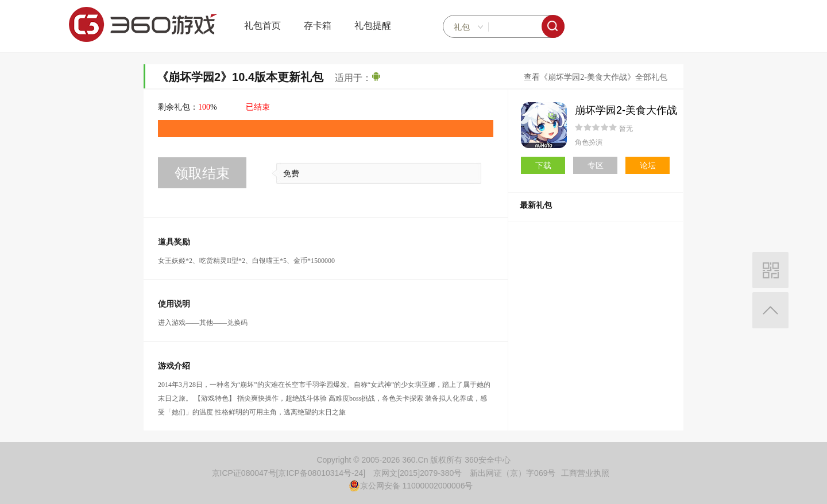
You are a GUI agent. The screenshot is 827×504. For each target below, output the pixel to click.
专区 (596, 165)
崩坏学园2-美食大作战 (626, 110)
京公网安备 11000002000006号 (411, 486)
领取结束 (202, 173)
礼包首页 (262, 26)
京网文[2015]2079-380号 (418, 473)
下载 (543, 165)
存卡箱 (318, 26)
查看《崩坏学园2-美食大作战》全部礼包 (596, 77)
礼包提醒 (373, 26)
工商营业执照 (585, 473)
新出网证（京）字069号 (513, 473)
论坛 (648, 165)
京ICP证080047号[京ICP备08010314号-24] (289, 473)
